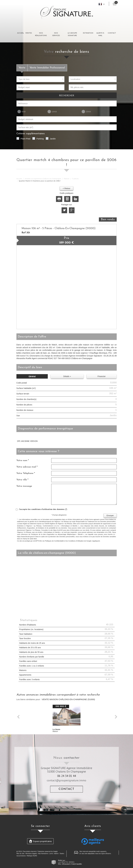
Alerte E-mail (100, 34)
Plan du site (20, 853)
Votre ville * (22, 480)
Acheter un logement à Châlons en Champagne (43, 179)
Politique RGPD (32, 856)
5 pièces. (76, 179)
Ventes (29, 33)
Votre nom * (23, 460)
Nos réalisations (41, 34)
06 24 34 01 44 (67, 776)
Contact (112, 33)
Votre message (24, 486)
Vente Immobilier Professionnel (47, 68)
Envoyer (110, 515)
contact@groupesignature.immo (66, 780)
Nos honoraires (43, 853)
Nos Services (56, 34)
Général (32, 376)
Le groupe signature (72, 34)
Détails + (67, 376)
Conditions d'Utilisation (76, 541)
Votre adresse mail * (27, 467)
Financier (102, 376)
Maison (67, 179)
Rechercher (67, 95)
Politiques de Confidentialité (54, 541)
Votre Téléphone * (26, 473)
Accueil (21, 33)
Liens (51, 853)
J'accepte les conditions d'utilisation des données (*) (43, 509)
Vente (22, 68)
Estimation (88, 33)
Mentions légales (31, 853)
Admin (56, 853)
